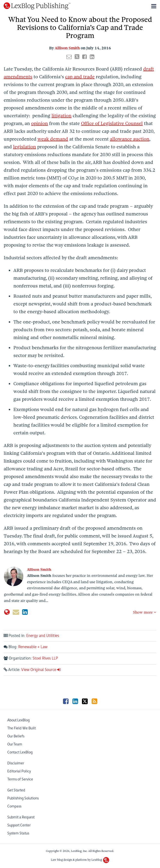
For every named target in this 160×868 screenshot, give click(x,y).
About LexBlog (18, 720)
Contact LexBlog (20, 752)
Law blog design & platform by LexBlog (80, 860)
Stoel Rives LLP (45, 658)
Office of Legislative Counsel (112, 123)
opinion (40, 123)
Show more (145, 612)
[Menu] (80, 6)
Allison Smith (67, 48)
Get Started (16, 790)
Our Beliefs (16, 736)
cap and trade (80, 77)
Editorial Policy (19, 771)
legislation (25, 147)
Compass (14, 806)
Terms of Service (20, 779)
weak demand (53, 139)
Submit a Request (21, 817)
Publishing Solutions (23, 798)
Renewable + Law (33, 647)
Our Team (15, 744)
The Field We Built (22, 728)
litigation (62, 116)
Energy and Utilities (43, 636)
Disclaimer (16, 763)
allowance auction (130, 139)
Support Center (19, 825)
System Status (18, 833)
